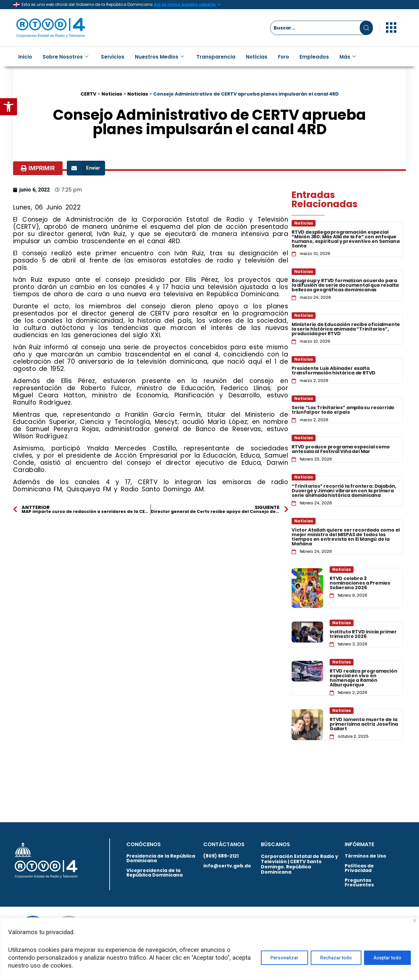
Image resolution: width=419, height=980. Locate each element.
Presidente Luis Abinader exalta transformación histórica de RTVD (334, 371)
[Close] (415, 921)
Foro (283, 57)
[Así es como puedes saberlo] (219, 5)
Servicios (113, 57)
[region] (209, 949)
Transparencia (216, 57)
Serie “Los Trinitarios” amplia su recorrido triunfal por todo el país (343, 410)
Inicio (25, 57)
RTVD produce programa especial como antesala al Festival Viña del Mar (341, 449)
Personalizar (284, 958)
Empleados (314, 57)
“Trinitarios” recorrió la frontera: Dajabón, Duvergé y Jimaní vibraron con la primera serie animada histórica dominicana (344, 491)
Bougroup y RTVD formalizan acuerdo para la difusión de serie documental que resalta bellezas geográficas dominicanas (345, 285)
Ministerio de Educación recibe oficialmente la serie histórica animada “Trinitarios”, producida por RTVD (346, 329)
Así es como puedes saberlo (185, 4)
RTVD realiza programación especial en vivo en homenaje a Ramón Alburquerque (364, 678)
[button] (9, 107)
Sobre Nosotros (65, 57)
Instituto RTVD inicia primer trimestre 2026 (363, 634)
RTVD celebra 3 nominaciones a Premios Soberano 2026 (360, 583)
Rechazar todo (336, 958)
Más (348, 57)
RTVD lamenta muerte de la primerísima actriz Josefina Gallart (364, 724)
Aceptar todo (387, 958)
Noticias (257, 57)
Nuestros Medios (159, 57)
